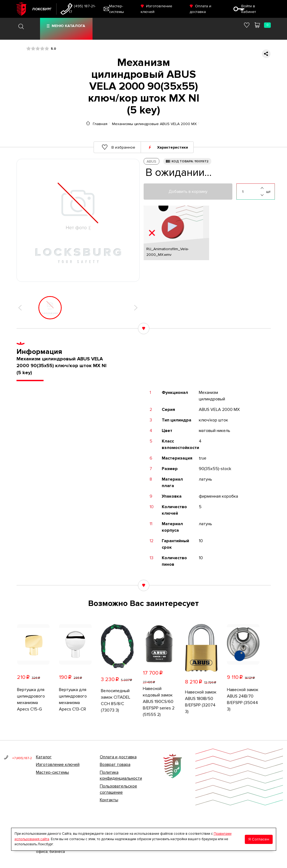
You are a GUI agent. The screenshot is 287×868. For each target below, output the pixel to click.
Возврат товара (115, 765)
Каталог (44, 757)
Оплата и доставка (118, 757)
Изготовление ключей (58, 765)
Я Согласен (259, 839)
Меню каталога (68, 26)
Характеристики (173, 147)
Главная (100, 124)
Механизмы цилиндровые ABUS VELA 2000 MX (154, 124)
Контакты (109, 800)
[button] (20, 308)
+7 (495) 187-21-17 (82, 9)
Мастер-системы (52, 772)
